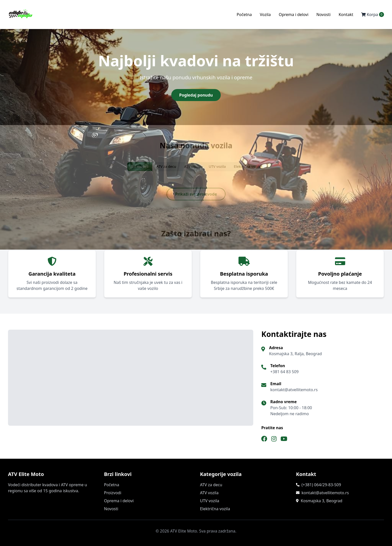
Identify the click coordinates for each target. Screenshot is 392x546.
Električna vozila (215, 509)
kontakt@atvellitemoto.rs (325, 493)
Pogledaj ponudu (196, 95)
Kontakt (346, 15)
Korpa (373, 15)
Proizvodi (113, 493)
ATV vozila (209, 493)
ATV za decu (211, 485)
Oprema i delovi (294, 15)
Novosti (324, 15)
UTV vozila (210, 501)
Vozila (265, 15)
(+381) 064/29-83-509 (321, 485)
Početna (244, 15)
